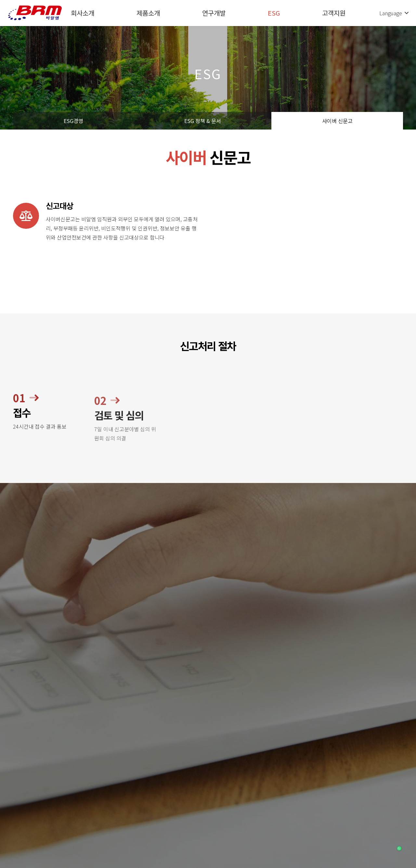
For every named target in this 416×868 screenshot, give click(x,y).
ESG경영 (73, 121)
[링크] (35, 13)
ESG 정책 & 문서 (203, 121)
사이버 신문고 (337, 121)
